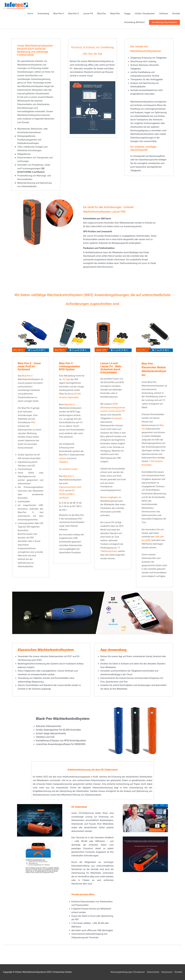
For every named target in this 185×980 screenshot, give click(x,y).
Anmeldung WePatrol (134, 22)
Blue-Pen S (74, 14)
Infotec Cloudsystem (145, 14)
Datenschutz (153, 972)
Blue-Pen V (59, 14)
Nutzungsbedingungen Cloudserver (128, 972)
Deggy (127, 14)
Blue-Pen (102, 14)
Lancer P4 (88, 14)
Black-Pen (115, 14)
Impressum (167, 972)
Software (164, 14)
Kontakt (176, 14)
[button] (164, 22)
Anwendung (43, 14)
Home (30, 14)
